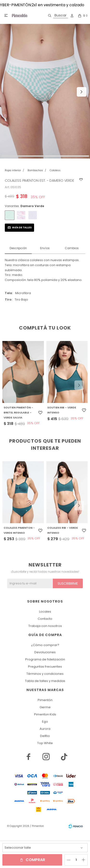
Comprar (35, 860)
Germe (45, 707)
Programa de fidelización (45, 659)
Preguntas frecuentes (45, 667)
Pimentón (45, 700)
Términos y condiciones (45, 674)
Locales (45, 612)
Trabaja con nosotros (45, 626)
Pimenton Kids (45, 714)
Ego (45, 722)
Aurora (45, 729)
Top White (45, 743)
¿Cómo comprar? (45, 645)
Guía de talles (22, 228)
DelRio (45, 736)
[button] (57, 16)
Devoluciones (45, 652)
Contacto (45, 619)
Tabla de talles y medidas (45, 681)
